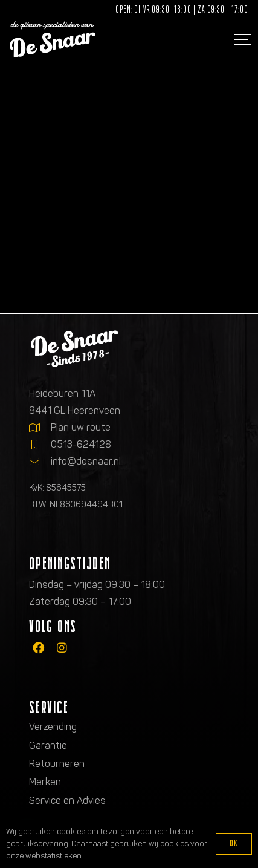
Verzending (53, 727)
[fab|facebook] (38, 648)
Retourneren (57, 764)
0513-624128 (81, 444)
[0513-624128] (40, 445)
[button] (241, 39)
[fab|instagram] (62, 648)
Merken (45, 782)
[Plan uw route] (40, 428)
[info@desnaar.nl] (40, 462)
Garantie (48, 746)
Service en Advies (67, 801)
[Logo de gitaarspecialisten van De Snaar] (53, 39)
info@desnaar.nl (86, 461)
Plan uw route (81, 427)
